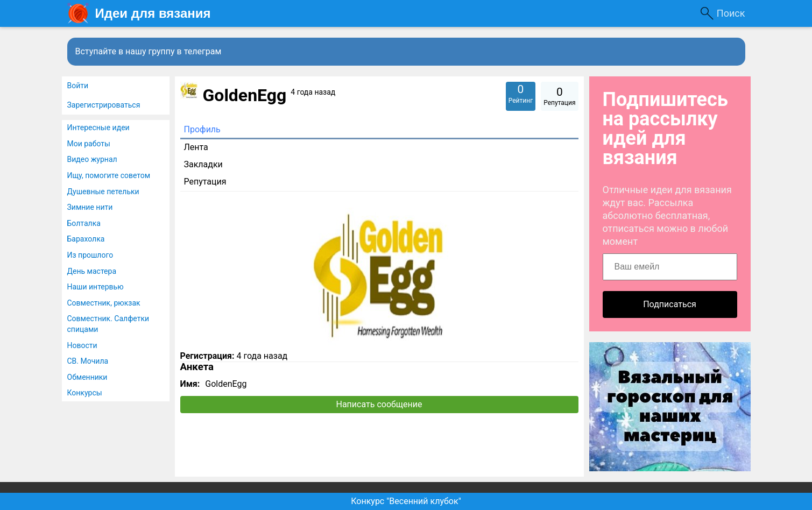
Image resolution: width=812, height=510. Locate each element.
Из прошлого (90, 255)
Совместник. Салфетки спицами (108, 324)
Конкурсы (85, 393)
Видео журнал (92, 159)
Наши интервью (96, 287)
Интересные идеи (98, 127)
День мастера (92, 271)
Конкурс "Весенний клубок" (406, 501)
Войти (78, 86)
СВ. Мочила (88, 361)
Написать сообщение (379, 404)
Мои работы (89, 144)
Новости (82, 345)
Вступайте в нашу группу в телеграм (149, 51)
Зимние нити (90, 207)
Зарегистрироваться (104, 105)
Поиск (731, 13)
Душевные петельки (103, 192)
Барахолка (86, 239)
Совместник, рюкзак (104, 303)
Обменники (87, 377)
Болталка (84, 223)
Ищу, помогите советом (109, 175)
